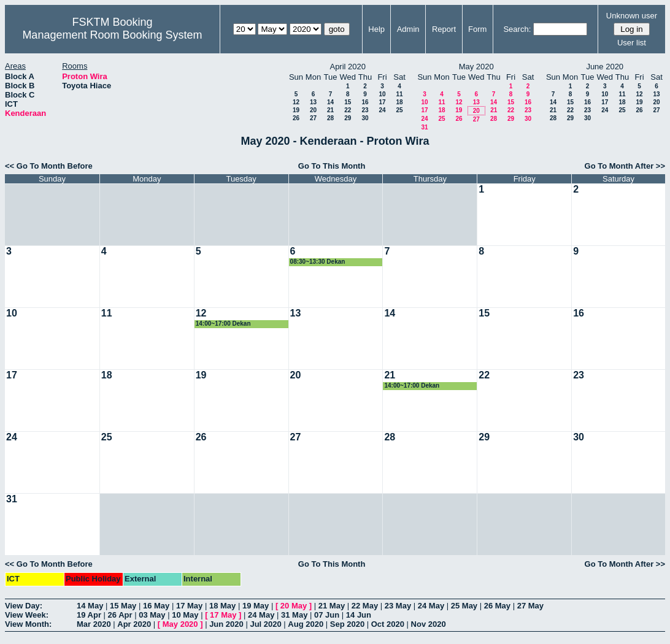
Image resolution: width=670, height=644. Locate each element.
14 (330, 102)
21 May (332, 606)
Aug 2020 (306, 624)
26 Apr (120, 615)
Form (477, 29)
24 (382, 110)
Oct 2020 (388, 624)
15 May (123, 606)
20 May (294, 606)
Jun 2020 (226, 624)
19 (296, 110)
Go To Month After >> (625, 166)
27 (313, 118)
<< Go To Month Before (49, 166)
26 (296, 118)
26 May (497, 606)
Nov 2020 (429, 624)
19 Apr (89, 615)
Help (376, 29)
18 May (222, 606)
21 (330, 110)
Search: (517, 29)
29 (348, 118)
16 (365, 102)
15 (348, 102)
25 (399, 110)
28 (330, 118)
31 (424, 127)
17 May (189, 606)
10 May (185, 615)
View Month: (28, 624)
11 (399, 94)
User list (632, 43)
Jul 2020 (265, 624)
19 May (256, 606)
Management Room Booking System (112, 35)
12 (296, 102)
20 (313, 110)
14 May (90, 606)
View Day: (24, 606)
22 (348, 110)
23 (365, 110)
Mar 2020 (94, 624)
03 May (152, 615)
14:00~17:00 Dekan (223, 324)
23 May (398, 606)
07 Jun (327, 615)
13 (313, 102)
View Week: (27, 615)
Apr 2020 (134, 624)
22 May (365, 606)
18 (399, 102)
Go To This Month (332, 166)
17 (382, 102)
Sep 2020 (347, 624)
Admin (408, 29)
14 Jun (359, 615)
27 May (530, 606)
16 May (156, 606)
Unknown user (632, 16)
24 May (431, 606)
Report (444, 29)
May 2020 (180, 624)
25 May (464, 606)
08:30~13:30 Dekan (318, 262)
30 (365, 118)
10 (382, 94)
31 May (294, 615)
